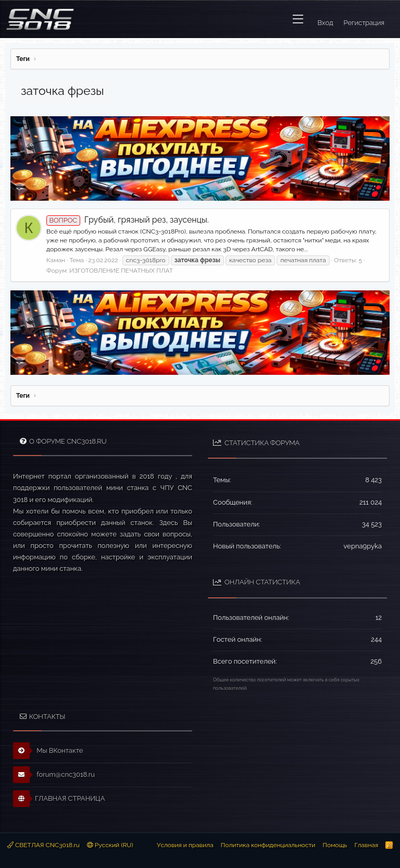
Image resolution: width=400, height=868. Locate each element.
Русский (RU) (110, 845)
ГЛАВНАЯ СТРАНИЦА (59, 799)
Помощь (335, 845)
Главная (366, 845)
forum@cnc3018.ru (54, 775)
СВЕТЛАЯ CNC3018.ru (43, 845)
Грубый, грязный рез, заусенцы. (128, 220)
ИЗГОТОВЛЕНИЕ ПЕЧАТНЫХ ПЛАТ (121, 271)
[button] (298, 19)
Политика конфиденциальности (268, 845)
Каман (56, 260)
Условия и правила (185, 845)
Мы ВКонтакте (48, 751)
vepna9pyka (363, 546)
